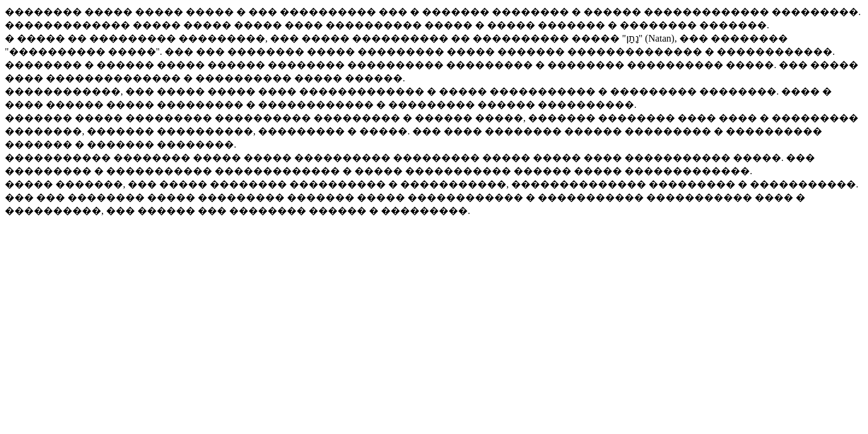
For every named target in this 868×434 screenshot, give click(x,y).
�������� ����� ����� (95, 12)
